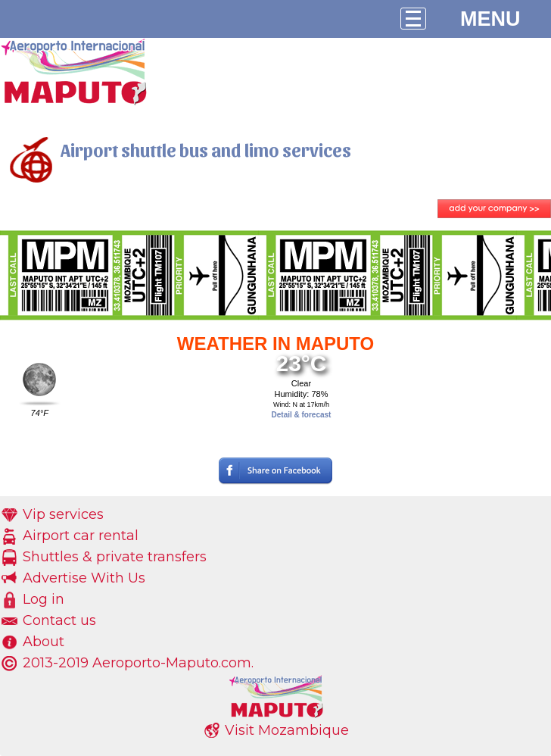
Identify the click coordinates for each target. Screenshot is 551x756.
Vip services (63, 514)
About (44, 642)
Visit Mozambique (287, 730)
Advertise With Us (84, 578)
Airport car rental (81, 536)
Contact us (59, 620)
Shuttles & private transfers (115, 557)
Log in (44, 599)
